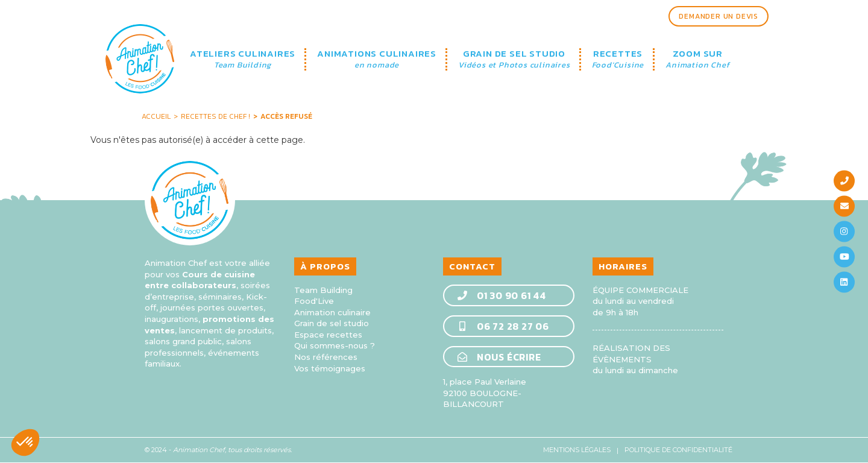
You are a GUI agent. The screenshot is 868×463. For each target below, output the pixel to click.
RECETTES (618, 59)
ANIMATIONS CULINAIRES (377, 59)
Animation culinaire (332, 312)
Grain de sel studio (332, 323)
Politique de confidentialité (678, 450)
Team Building (323, 290)
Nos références (326, 357)
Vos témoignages (330, 368)
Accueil (156, 116)
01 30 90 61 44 (501, 295)
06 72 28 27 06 (503, 326)
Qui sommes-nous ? (335, 345)
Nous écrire (499, 356)
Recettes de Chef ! (215, 116)
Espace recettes (328, 335)
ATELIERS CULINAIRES (243, 59)
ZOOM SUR (697, 59)
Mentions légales (577, 450)
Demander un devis (719, 16)
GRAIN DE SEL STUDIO (514, 59)
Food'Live (314, 301)
